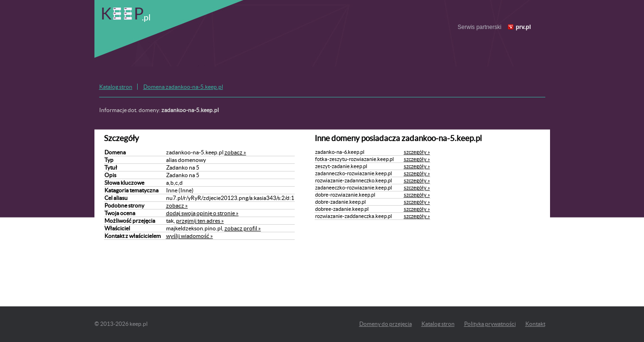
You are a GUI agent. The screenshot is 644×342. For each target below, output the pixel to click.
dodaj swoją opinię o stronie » (202, 213)
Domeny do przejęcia (386, 324)
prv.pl (523, 27)
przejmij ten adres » (200, 221)
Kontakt (535, 324)
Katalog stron (116, 87)
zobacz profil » (243, 228)
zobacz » (235, 152)
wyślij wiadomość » (190, 236)
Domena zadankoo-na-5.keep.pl (183, 87)
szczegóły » (417, 152)
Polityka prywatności (490, 324)
